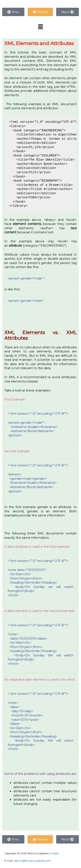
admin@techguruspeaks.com (32, 861)
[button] (40, 27)
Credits (54, 853)
